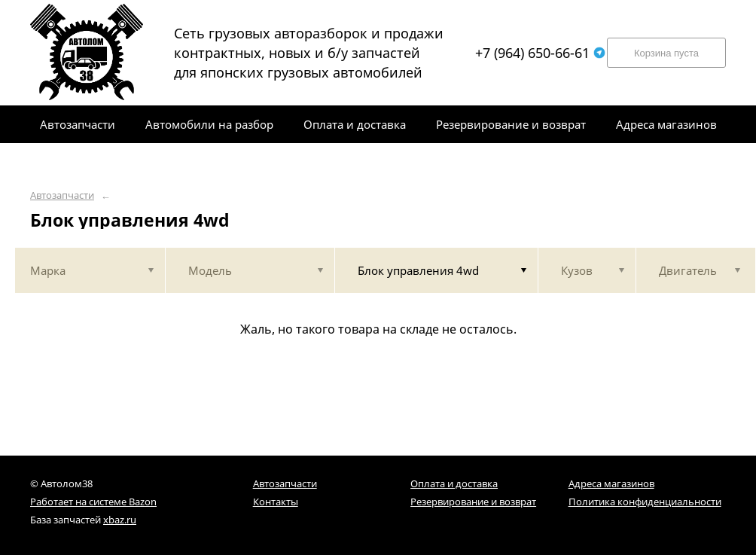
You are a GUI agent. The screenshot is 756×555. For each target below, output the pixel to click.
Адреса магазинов (611, 483)
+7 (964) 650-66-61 (540, 53)
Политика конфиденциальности (645, 502)
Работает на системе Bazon (93, 502)
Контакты (276, 502)
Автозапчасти (62, 195)
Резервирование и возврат (473, 502)
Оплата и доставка (454, 483)
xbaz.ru (120, 520)
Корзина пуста (666, 53)
